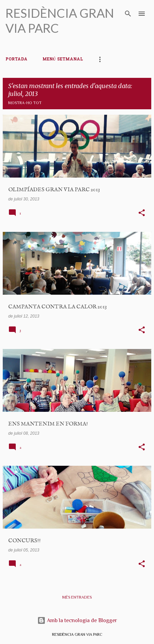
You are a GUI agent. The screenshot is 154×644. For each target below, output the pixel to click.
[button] (142, 213)
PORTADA (16, 59)
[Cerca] (128, 14)
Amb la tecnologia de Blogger (77, 620)
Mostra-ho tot (25, 103)
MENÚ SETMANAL (63, 59)
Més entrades (77, 597)
